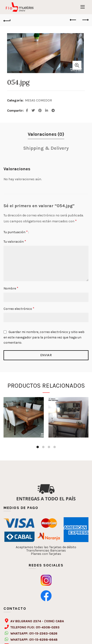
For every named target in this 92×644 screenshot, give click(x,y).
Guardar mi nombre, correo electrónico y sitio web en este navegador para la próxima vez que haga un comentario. (44, 337)
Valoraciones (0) (46, 134)
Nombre (11, 288)
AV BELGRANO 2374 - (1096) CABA (37, 621)
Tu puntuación (16, 232)
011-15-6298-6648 (43, 640)
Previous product (73, 20)
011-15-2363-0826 (43, 633)
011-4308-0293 (48, 627)
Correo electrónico (19, 309)
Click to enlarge (77, 65)
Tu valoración (15, 241)
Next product (85, 20)
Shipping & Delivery (46, 148)
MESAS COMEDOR (38, 100)
